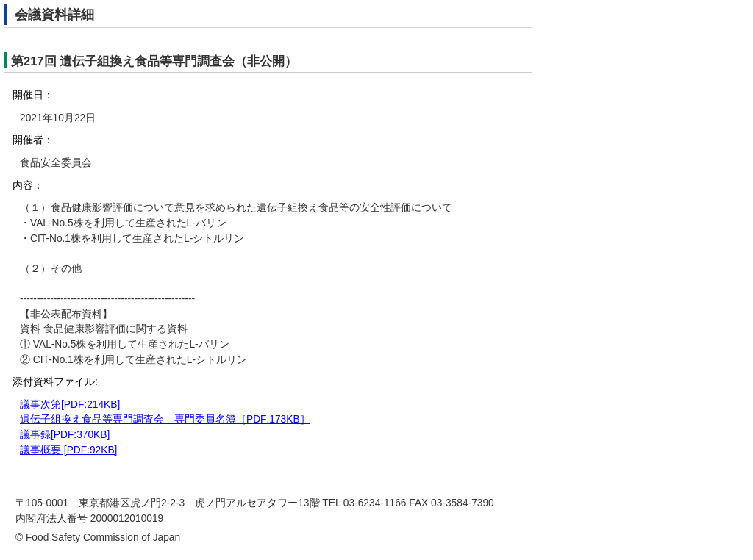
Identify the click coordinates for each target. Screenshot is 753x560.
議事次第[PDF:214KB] (70, 405)
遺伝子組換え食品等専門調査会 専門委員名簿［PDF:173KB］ (165, 419)
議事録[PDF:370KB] (65, 435)
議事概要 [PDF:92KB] (68, 450)
